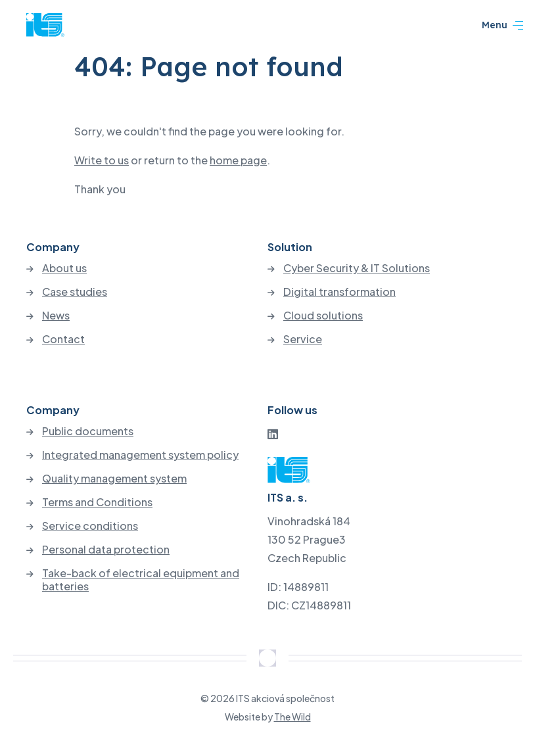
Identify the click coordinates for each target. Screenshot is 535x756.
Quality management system (114, 479)
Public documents (88, 431)
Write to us (102, 160)
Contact (63, 339)
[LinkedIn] (273, 434)
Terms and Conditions (97, 502)
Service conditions (90, 526)
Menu (502, 26)
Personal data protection (106, 550)
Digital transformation (339, 292)
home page (238, 160)
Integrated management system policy (140, 455)
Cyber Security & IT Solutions (357, 268)
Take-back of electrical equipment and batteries (141, 580)
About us (64, 268)
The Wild (292, 717)
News (56, 316)
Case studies (75, 292)
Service (303, 339)
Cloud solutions (323, 316)
